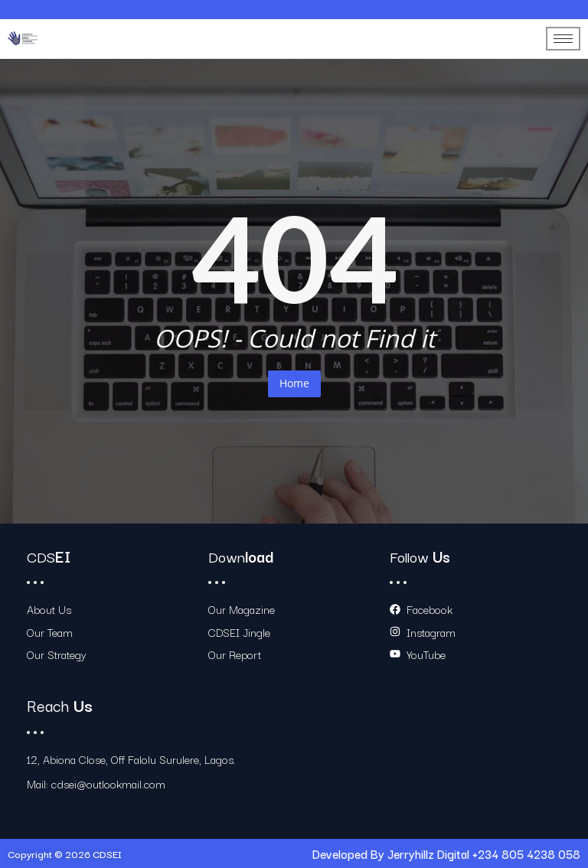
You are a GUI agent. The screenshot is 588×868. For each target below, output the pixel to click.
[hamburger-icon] (563, 39)
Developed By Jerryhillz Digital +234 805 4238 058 (446, 853)
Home (294, 383)
